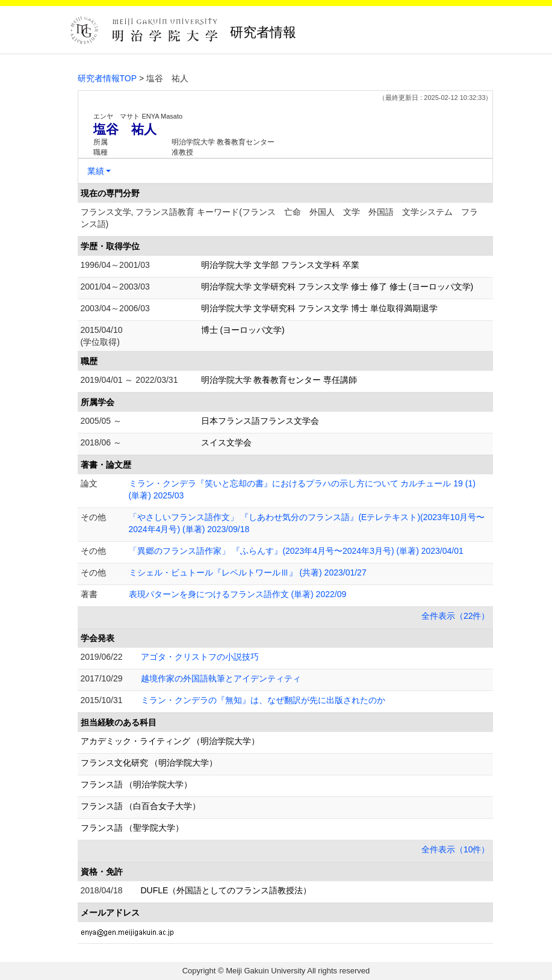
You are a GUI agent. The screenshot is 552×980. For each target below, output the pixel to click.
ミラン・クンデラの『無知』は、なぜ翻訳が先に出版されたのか (263, 700)
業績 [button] (96, 171)
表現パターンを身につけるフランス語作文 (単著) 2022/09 (238, 594)
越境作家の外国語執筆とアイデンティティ (221, 678)
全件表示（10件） (456, 849)
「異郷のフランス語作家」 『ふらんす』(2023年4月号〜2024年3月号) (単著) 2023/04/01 (296, 551)
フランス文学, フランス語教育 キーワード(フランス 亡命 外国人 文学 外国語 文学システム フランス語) (279, 218)
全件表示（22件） (456, 616)
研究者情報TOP (107, 78)
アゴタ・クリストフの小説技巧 (200, 657)
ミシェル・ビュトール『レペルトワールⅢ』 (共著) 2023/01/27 (248, 572)
